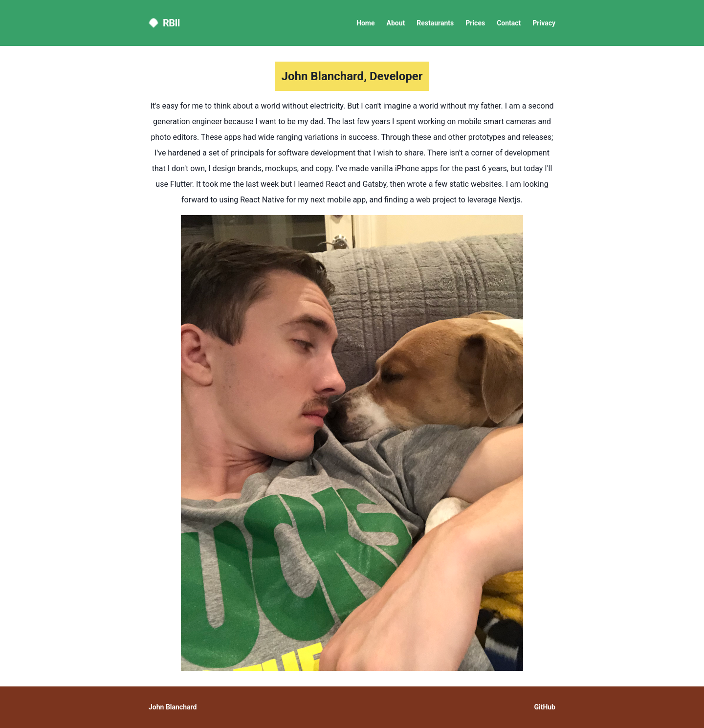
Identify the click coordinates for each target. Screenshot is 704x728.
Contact (509, 23)
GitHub (545, 707)
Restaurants (435, 23)
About (396, 23)
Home (365, 23)
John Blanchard (173, 707)
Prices (475, 23)
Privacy (544, 23)
